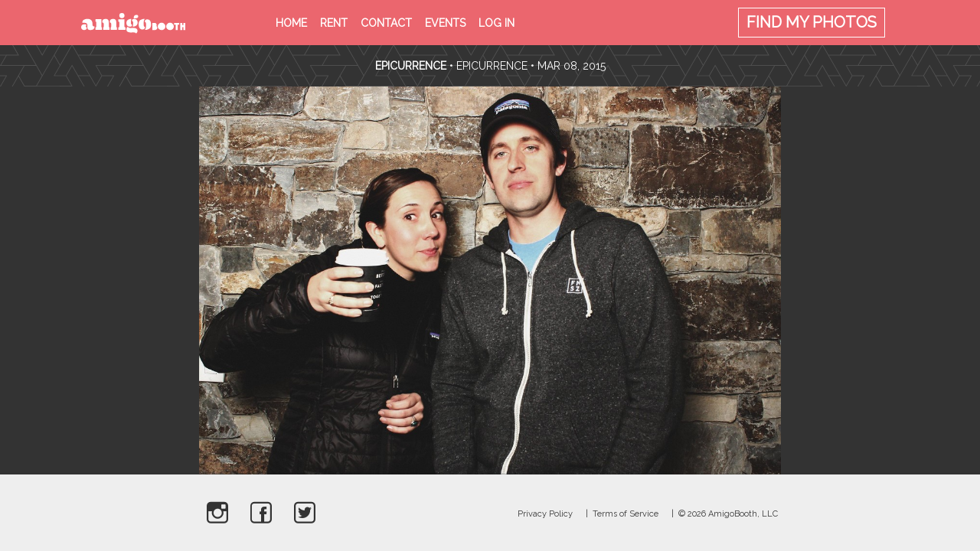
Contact (386, 23)
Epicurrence (412, 66)
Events (445, 23)
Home (291, 23)
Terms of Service (626, 514)
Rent (334, 23)
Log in (497, 23)
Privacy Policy (545, 514)
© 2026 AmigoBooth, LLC (728, 514)
